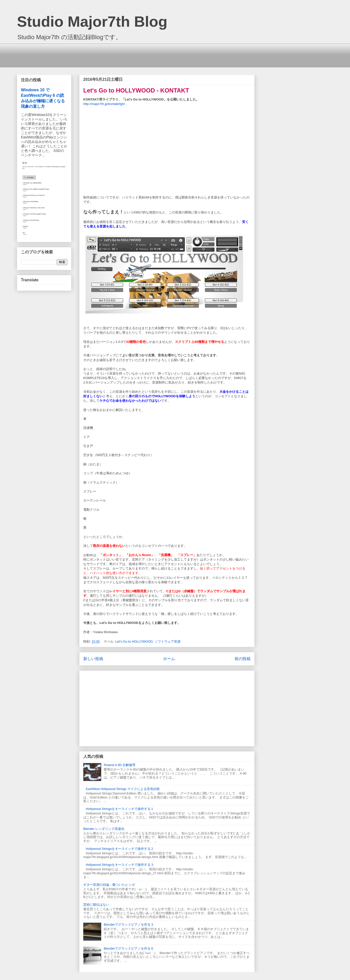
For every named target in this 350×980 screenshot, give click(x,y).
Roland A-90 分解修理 (120, 765)
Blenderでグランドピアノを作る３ (129, 925)
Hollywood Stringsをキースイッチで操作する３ (120, 865)
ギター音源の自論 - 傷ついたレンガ (109, 885)
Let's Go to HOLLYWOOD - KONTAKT (136, 90)
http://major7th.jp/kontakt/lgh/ (104, 104)
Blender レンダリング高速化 (104, 829)
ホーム (169, 659)
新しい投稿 (93, 659)
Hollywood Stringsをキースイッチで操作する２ (120, 849)
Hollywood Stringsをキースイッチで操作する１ (120, 809)
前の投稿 (243, 659)
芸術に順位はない (96, 905)
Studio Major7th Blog (92, 22)
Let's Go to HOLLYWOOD (134, 641)
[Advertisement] (138, 55)
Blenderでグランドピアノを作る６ (129, 948)
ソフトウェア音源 (168, 641)
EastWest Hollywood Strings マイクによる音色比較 (123, 789)
